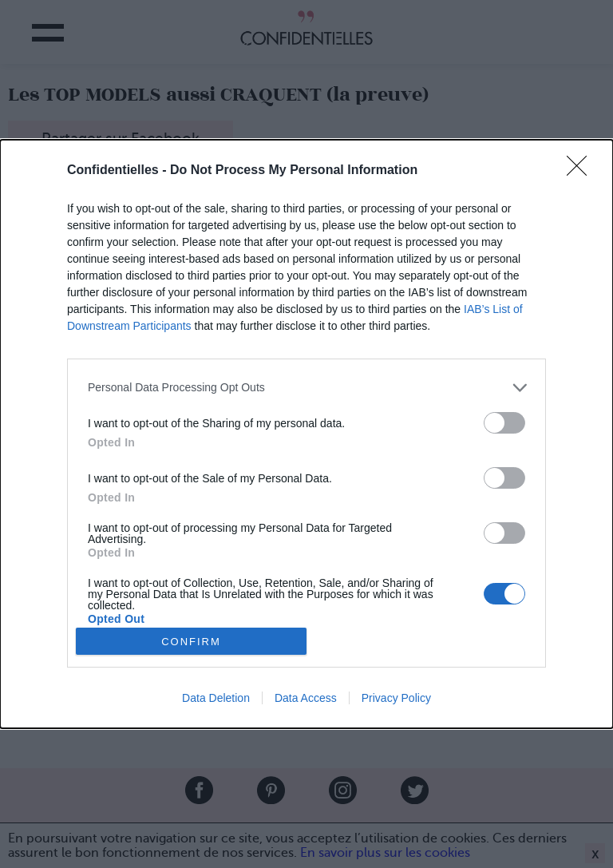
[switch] (504, 423)
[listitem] (306, 388)
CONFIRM (191, 642)
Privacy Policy (396, 698)
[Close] (582, 171)
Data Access (306, 698)
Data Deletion (216, 698)
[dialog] (306, 434)
